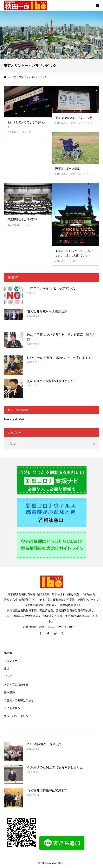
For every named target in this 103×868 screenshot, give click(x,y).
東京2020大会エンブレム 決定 (74, 118)
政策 (7, 669)
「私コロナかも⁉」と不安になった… (53, 288)
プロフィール (12, 661)
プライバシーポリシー (17, 716)
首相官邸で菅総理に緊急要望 (47, 791)
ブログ (26, 225)
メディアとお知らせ (16, 684)
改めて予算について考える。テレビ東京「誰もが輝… (61, 337)
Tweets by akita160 (14, 419)
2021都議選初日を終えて (45, 744)
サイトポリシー (13, 708)
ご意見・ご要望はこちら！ (20, 700)
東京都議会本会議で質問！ (24, 219)
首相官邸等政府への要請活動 (47, 311)
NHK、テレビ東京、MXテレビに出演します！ (59, 358)
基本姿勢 (9, 692)
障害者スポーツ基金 (68, 168)
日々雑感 (26, 132)
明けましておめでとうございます (27, 124)
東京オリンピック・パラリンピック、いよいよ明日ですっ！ (74, 253)
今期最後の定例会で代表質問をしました (55, 767)
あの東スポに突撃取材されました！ (52, 381)
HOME (8, 653)
